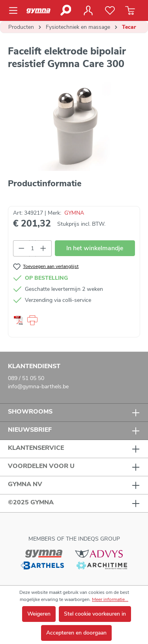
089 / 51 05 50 (26, 378)
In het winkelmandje (95, 248)
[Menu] (16, 11)
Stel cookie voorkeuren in (95, 614)
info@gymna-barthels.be (38, 387)
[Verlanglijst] (110, 11)
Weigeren (39, 614)
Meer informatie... (110, 599)
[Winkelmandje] (130, 11)
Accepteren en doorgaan (76, 633)
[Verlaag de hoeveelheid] (21, 248)
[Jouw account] (88, 11)
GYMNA (74, 213)
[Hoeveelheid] (33, 248)
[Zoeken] (65, 10)
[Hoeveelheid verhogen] (43, 248)
